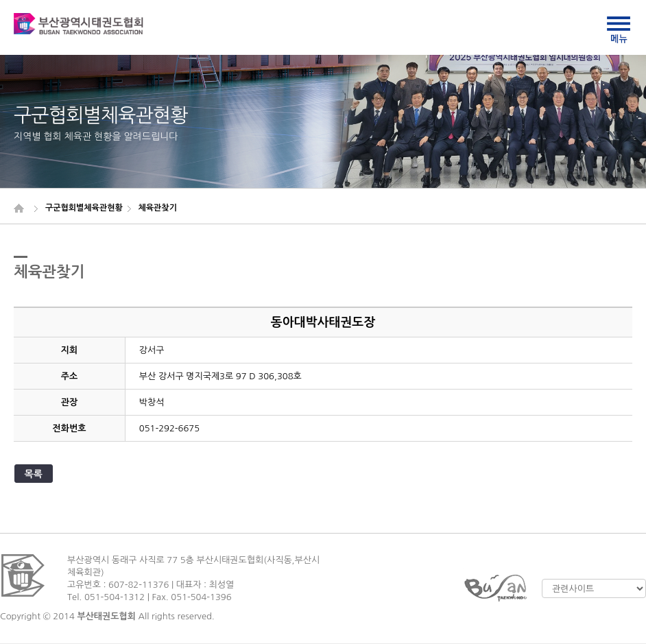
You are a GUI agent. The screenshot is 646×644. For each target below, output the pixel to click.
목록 (34, 474)
